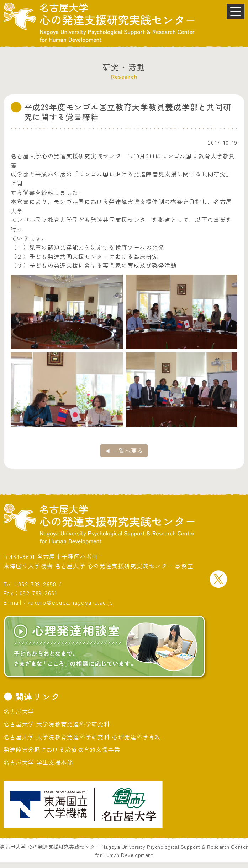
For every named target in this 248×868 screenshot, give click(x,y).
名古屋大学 (19, 711)
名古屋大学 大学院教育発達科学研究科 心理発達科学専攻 (82, 737)
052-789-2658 (37, 584)
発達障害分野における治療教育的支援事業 (62, 749)
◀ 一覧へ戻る (124, 451)
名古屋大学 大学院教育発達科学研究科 (57, 724)
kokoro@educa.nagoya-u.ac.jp (71, 602)
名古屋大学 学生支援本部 (38, 762)
